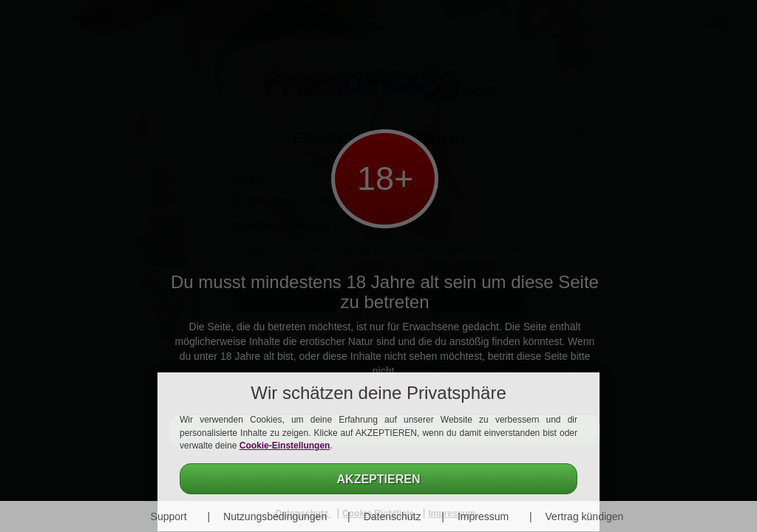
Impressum (483, 516)
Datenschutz (393, 516)
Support (169, 516)
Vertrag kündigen (585, 516)
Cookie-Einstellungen (285, 446)
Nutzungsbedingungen (275, 516)
